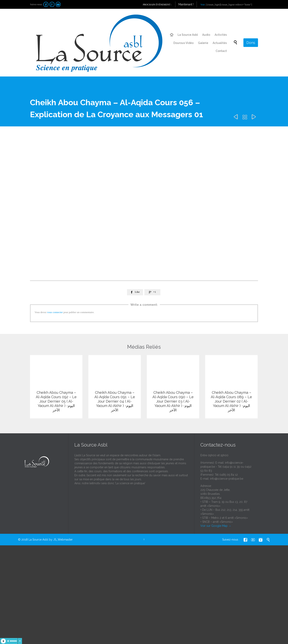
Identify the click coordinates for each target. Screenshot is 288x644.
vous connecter (55, 312)
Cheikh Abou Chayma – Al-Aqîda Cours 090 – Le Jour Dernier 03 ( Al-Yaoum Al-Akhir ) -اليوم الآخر (173, 401)
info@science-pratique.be (227, 484)
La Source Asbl (38, 545)
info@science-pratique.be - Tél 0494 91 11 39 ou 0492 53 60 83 (226, 472)
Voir (203, 4)
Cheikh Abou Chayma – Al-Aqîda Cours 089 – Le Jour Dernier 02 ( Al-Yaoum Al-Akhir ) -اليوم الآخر (231, 401)
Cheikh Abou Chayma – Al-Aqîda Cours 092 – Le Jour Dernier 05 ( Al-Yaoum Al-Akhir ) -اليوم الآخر (56, 401)
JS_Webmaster (63, 545)
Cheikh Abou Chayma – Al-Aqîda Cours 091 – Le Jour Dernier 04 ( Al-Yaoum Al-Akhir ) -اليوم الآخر (115, 401)
